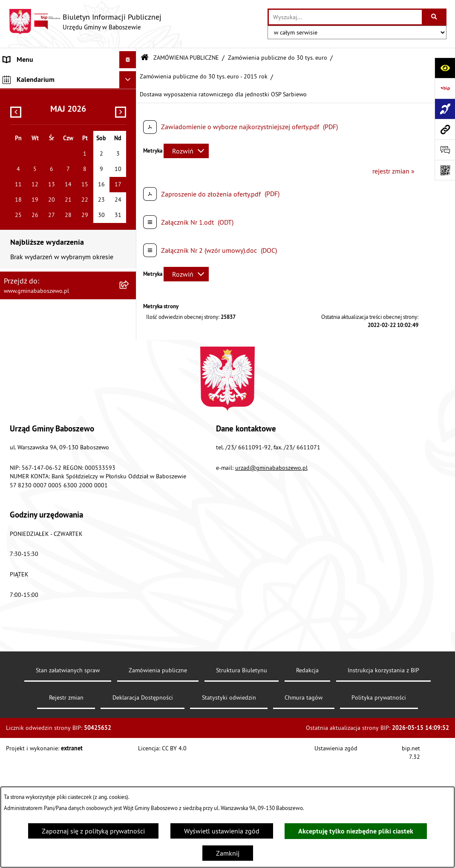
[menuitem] (68, 77)
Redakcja (307, 781)
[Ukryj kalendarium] (128, 231)
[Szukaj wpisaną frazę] (435, 17)
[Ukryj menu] (128, 60)
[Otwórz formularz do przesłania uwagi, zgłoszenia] (445, 150)
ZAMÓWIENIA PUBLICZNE (186, 58)
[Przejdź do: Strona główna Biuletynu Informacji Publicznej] (145, 58)
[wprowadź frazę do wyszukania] (345, 17)
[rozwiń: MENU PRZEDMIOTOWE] (130, 94)
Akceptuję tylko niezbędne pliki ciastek (356, 831)
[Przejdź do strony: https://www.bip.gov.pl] (445, 88)
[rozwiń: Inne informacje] (130, 210)
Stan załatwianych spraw (68, 781)
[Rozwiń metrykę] (186, 151)
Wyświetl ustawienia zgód (222, 831)
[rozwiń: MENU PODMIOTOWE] (130, 77)
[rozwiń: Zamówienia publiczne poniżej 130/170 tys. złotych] (130, 178)
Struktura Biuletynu (242, 781)
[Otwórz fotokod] (445, 170)
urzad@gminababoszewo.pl (271, 578)
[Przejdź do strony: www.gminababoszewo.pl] (445, 129)
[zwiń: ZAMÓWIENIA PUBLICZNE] (130, 112)
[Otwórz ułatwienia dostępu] (445, 68)
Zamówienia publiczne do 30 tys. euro (278, 58)
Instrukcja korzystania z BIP (383, 781)
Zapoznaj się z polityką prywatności (93, 831)
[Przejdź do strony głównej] (85, 22)
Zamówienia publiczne (158, 781)
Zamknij (228, 853)
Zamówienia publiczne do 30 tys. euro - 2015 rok (204, 76)
